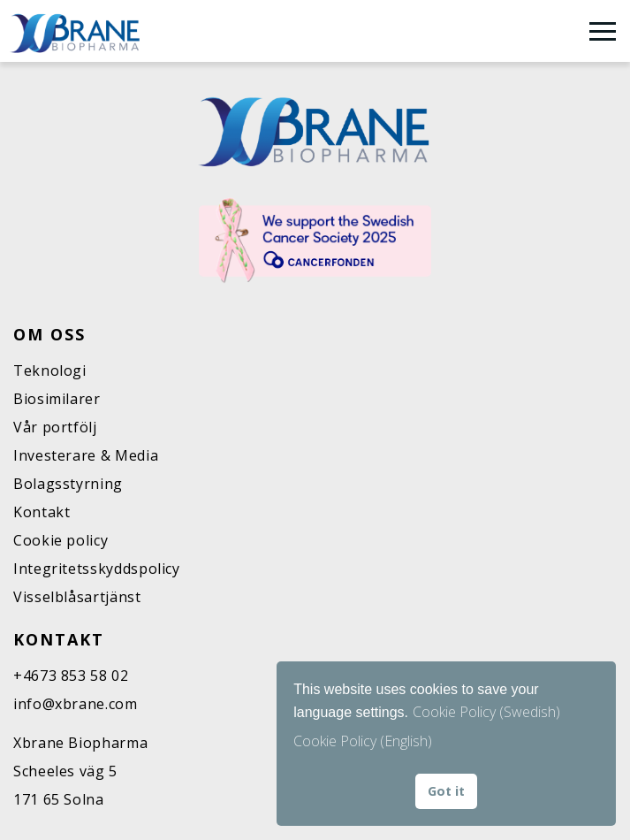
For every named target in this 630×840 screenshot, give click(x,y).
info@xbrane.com (76, 704)
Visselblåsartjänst (77, 597)
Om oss (49, 334)
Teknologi (50, 370)
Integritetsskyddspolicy (97, 569)
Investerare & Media (86, 455)
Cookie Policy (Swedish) (486, 712)
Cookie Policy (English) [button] (363, 741)
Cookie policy (61, 540)
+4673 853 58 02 (71, 676)
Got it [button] (446, 791)
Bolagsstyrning (68, 484)
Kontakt (42, 512)
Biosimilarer (57, 399)
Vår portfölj (55, 427)
